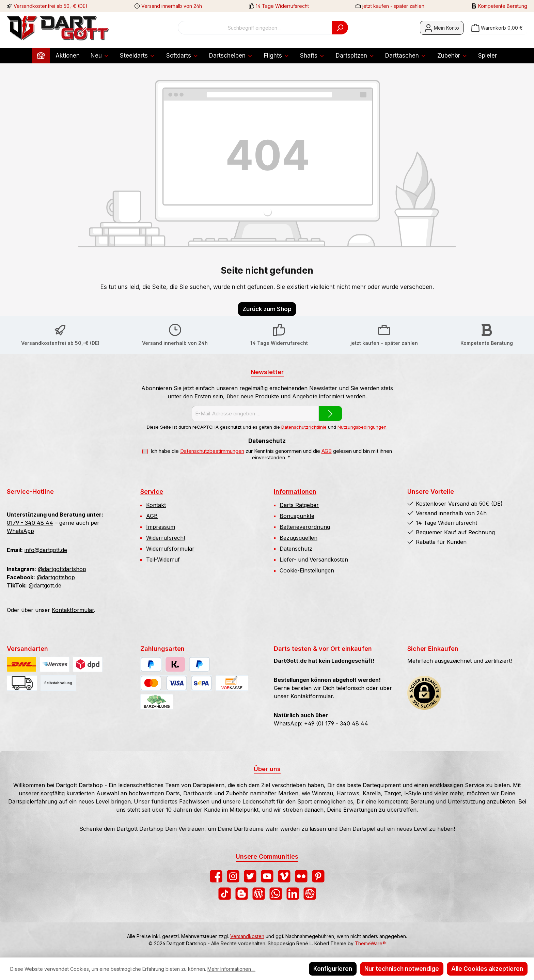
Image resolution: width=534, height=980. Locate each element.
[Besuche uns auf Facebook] (216, 876)
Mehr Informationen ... (231, 969)
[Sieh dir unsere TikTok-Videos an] (225, 894)
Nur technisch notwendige (402, 969)
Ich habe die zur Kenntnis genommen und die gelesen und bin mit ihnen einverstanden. (271, 454)
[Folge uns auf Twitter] (250, 876)
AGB (327, 451)
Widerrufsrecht (166, 538)
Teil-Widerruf (163, 560)
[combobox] (255, 28)
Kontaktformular (73, 610)
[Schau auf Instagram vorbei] (233, 876)
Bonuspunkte (297, 516)
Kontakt (156, 505)
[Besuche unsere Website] (310, 894)
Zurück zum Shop (267, 309)
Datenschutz (296, 549)
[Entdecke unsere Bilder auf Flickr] (301, 876)
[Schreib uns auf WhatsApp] (276, 894)
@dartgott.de (45, 585)
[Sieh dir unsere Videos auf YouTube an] (267, 876)
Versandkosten (247, 936)
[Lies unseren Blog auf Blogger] (242, 894)
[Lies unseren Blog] (259, 894)
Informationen (295, 492)
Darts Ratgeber (299, 505)
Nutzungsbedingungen (362, 427)
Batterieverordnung (305, 527)
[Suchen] (340, 28)
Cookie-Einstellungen (307, 570)
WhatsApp (20, 531)
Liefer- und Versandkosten (314, 560)
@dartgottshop (56, 577)
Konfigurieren (333, 969)
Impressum (161, 527)
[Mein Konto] (442, 28)
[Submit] (330, 414)
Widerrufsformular (170, 549)
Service (152, 492)
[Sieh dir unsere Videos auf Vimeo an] (284, 876)
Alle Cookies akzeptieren (487, 969)
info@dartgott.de (46, 550)
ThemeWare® (370, 943)
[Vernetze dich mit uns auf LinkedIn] (293, 894)
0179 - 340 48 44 (30, 523)
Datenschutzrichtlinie (304, 427)
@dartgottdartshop (62, 569)
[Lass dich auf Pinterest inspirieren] (318, 876)
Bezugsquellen (299, 538)
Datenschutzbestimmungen (212, 451)
